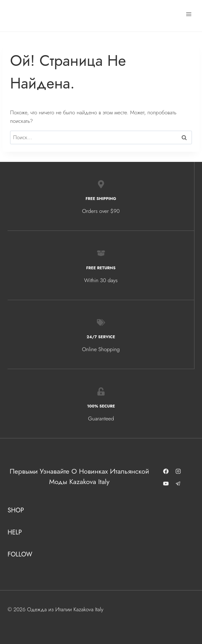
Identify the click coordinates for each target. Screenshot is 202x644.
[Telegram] (178, 484)
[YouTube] (166, 484)
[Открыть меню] (189, 14)
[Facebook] (166, 471)
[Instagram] (178, 471)
